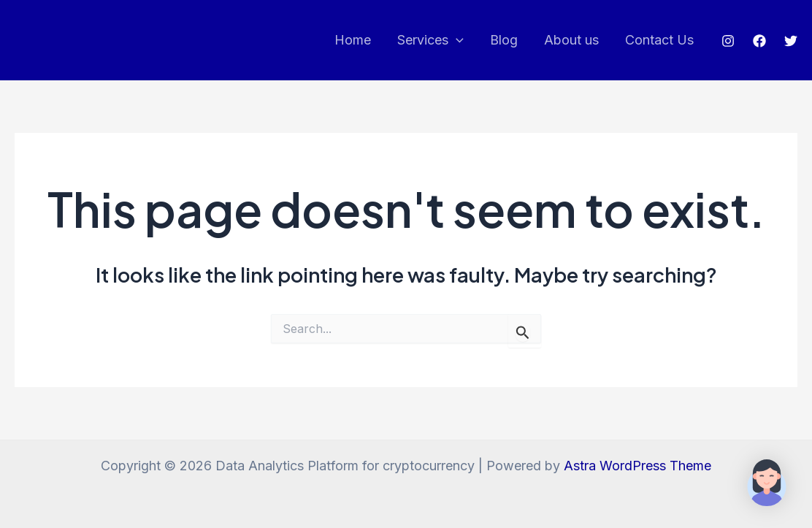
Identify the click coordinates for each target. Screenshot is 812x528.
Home (353, 40)
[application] (456, 41)
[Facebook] (759, 41)
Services (430, 41)
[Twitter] (791, 41)
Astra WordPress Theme (637, 466)
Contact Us (659, 40)
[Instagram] (728, 41)
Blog (504, 40)
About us (571, 40)
